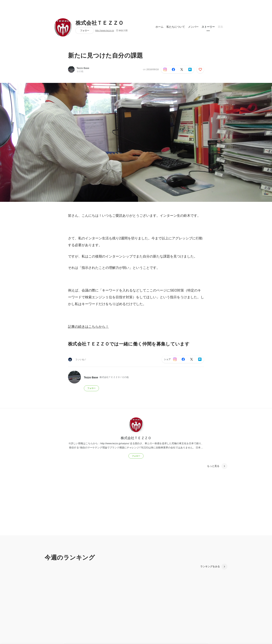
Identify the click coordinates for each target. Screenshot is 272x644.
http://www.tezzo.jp (105, 31)
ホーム (159, 26)
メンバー (193, 26)
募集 (220, 26)
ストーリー (208, 26)
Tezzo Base (83, 68)
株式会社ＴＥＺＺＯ (100, 23)
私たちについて (176, 26)
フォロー (85, 30)
